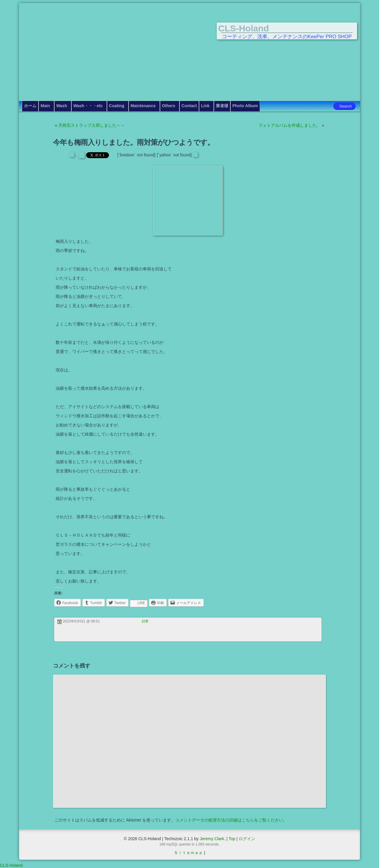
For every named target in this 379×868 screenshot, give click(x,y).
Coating (117, 106)
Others (169, 106)
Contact (189, 106)
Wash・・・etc (88, 106)
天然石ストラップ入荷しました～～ (91, 125)
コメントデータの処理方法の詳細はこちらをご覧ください (229, 820)
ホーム (30, 106)
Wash (62, 106)
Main (45, 106)
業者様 (222, 106)
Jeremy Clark (212, 839)
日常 (145, 621)
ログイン (247, 839)
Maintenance (143, 106)
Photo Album (245, 106)
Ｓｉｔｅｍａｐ (188, 853)
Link (205, 106)
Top (232, 839)
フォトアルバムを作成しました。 (290, 125)
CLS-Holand (244, 28)
